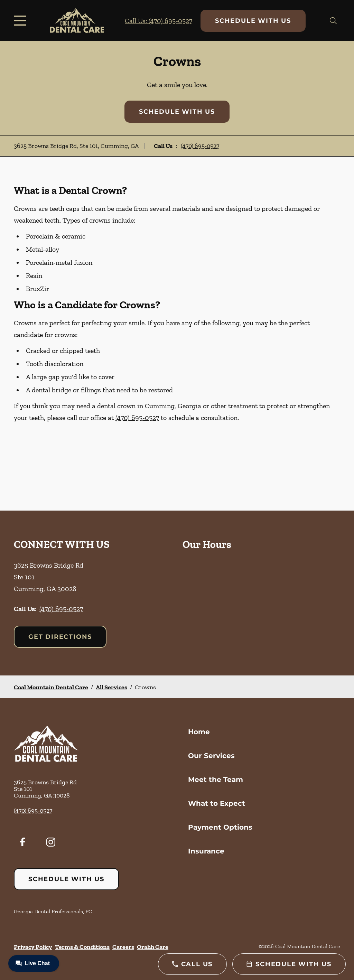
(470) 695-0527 (200, 146)
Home (199, 732)
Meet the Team (216, 780)
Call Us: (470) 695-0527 (159, 21)
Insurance (206, 851)
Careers (123, 947)
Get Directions (60, 637)
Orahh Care (153, 947)
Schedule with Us (253, 21)
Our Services (211, 756)
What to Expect (217, 803)
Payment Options (220, 827)
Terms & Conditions (82, 947)
